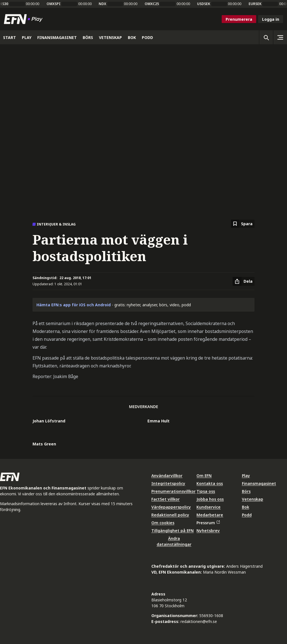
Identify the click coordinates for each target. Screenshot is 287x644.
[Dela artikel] (244, 281)
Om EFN (204, 476)
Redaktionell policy (170, 515)
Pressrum (208, 523)
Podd (247, 515)
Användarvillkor (167, 476)
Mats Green (44, 444)
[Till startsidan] (24, 19)
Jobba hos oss (210, 499)
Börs (246, 491)
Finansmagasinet (259, 483)
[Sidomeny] (280, 37)
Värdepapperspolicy (171, 507)
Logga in (271, 19)
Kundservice (209, 507)
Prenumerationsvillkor (173, 491)
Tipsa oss (206, 491)
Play (246, 476)
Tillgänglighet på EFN (173, 531)
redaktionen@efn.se (199, 621)
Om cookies (163, 523)
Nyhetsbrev (208, 531)
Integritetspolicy (168, 483)
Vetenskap (253, 499)
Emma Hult (158, 421)
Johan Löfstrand (49, 421)
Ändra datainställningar (174, 541)
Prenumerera (239, 19)
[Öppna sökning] (266, 37)
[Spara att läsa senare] (243, 224)
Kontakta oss (210, 483)
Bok (246, 507)
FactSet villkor (166, 499)
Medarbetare (210, 515)
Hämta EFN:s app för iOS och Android (74, 305)
